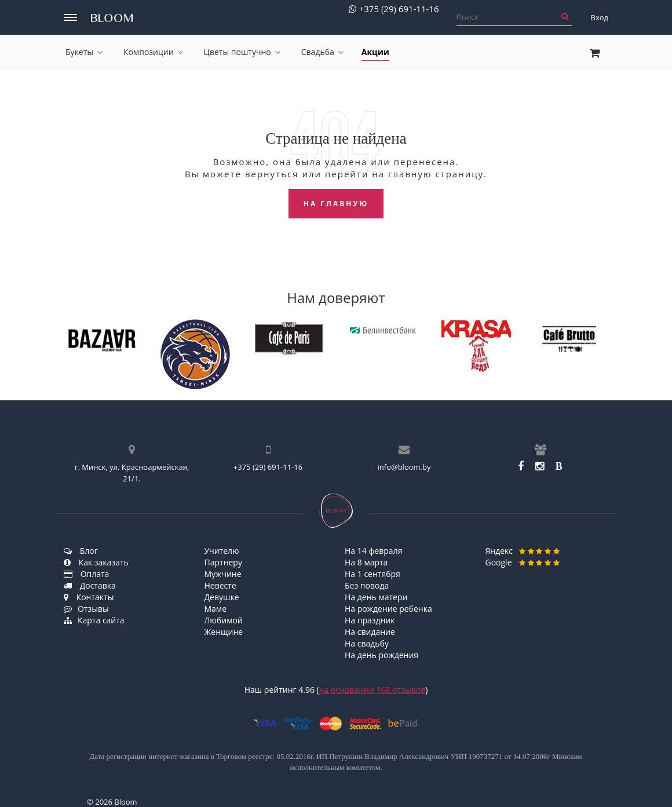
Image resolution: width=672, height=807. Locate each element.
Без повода (367, 585)
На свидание (370, 632)
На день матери (376, 597)
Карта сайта (94, 620)
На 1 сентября (372, 574)
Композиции (153, 52)
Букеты (84, 52)
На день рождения (381, 655)
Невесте (220, 585)
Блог (81, 551)
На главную (336, 204)
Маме (216, 609)
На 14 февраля (373, 551)
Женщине (224, 632)
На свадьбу (367, 643)
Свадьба (322, 52)
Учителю (222, 551)
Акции (375, 52)
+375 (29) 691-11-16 (394, 9)
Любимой (224, 620)
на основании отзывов (372, 690)
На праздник (370, 620)
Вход (600, 17)
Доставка (90, 585)
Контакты (89, 597)
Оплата (86, 574)
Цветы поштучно (242, 52)
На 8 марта (366, 562)
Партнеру (223, 562)
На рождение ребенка (388, 609)
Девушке (222, 597)
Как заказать (96, 562)
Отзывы (86, 609)
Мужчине (223, 574)
